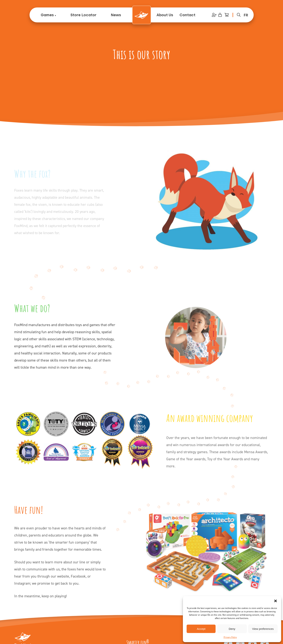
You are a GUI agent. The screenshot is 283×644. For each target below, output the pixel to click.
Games (47, 15)
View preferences (263, 629)
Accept (201, 629)
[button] (276, 601)
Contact (187, 15)
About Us (165, 15)
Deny (232, 629)
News (116, 15)
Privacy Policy (230, 637)
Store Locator (83, 15)
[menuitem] (246, 15)
